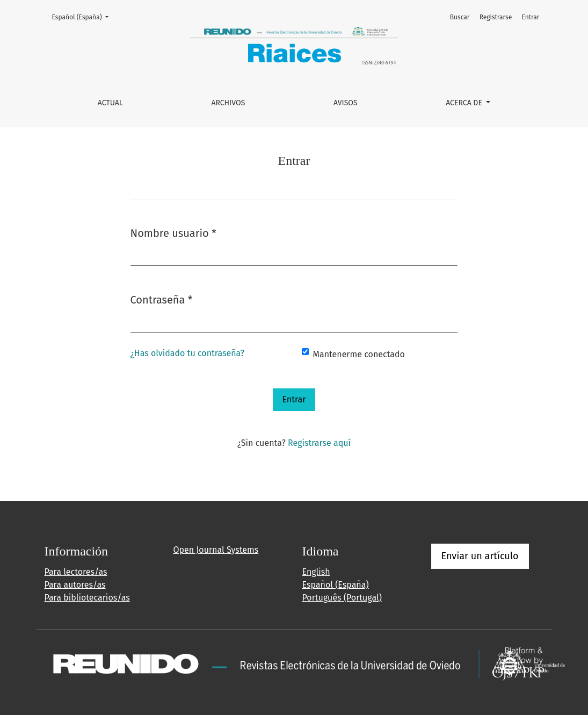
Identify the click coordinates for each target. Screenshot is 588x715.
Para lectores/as (76, 572)
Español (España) (84, 16)
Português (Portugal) (342, 598)
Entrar (530, 17)
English (316, 572)
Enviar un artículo (480, 556)
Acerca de (465, 103)
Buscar (460, 17)
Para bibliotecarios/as (87, 598)
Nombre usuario (173, 232)
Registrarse (496, 17)
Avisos (346, 103)
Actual (110, 103)
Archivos (228, 103)
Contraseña (162, 299)
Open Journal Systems (216, 550)
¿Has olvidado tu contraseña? (188, 353)
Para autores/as (75, 585)
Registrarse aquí (319, 443)
